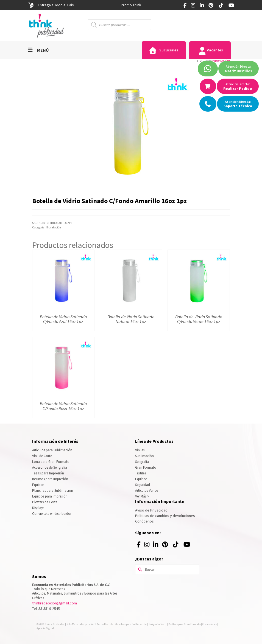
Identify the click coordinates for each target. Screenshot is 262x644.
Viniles (140, 450)
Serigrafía (142, 462)
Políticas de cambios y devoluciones (165, 516)
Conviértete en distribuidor (52, 514)
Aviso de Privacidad (151, 510)
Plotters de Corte (45, 502)
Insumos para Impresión (50, 479)
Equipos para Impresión (50, 496)
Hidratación (221, 61)
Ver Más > (142, 496)
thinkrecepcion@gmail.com (55, 603)
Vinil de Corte (42, 456)
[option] (131, 5)
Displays (38, 508)
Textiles (140, 473)
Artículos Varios (147, 490)
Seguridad (143, 485)
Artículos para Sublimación (52, 450)
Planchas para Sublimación (53, 490)
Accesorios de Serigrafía (50, 467)
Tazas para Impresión (48, 473)
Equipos (38, 485)
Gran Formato (146, 467)
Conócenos (144, 521)
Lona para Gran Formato (51, 462)
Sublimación (144, 456)
